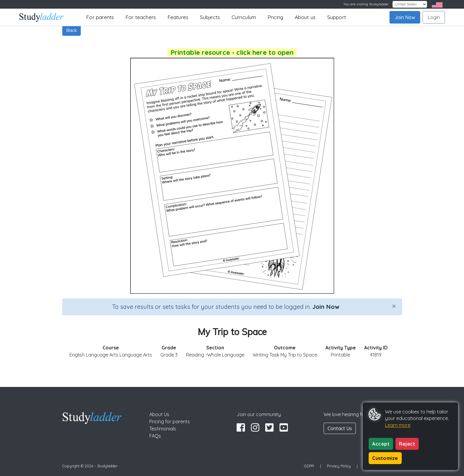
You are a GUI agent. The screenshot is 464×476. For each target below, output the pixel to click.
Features (178, 17)
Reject (407, 444)
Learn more (398, 425)
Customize (385, 458)
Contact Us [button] (340, 428)
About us (305, 17)
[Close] (394, 306)
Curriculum (244, 17)
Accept (381, 444)
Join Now (405, 17)
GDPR (309, 466)
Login (434, 17)
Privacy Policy (339, 466)
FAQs (155, 436)
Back (72, 30)
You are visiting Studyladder (366, 4)
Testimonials (163, 429)
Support (337, 17)
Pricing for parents (170, 421)
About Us (159, 414)
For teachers (141, 17)
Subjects (210, 17)
